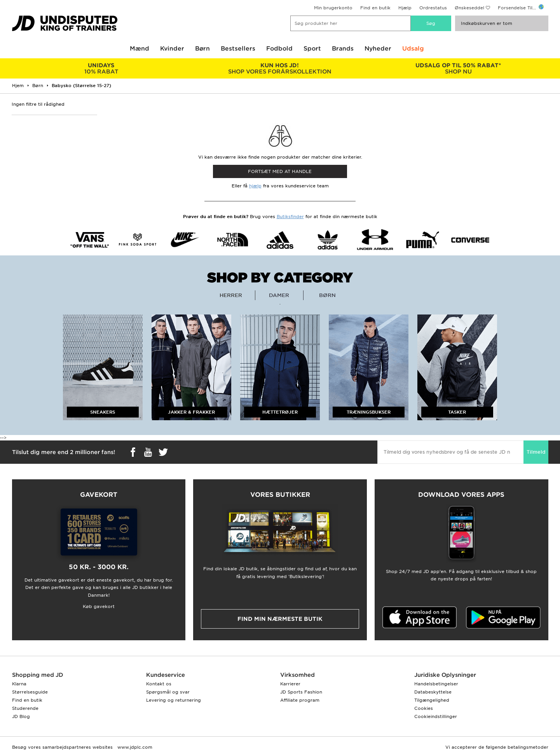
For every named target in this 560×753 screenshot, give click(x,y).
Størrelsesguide (30, 692)
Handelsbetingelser (436, 684)
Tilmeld (536, 452)
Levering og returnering (174, 700)
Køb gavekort (99, 606)
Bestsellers (238, 49)
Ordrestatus (433, 8)
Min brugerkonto (333, 8)
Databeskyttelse (433, 692)
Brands (343, 49)
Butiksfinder (290, 217)
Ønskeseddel (469, 8)
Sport (312, 49)
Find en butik (375, 8)
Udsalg (413, 49)
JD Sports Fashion (301, 692)
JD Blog (21, 716)
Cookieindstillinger (436, 716)
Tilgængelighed (432, 700)
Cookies (424, 708)
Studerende (25, 708)
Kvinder (172, 49)
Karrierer (290, 684)
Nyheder (378, 49)
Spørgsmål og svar (168, 692)
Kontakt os (159, 684)
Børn (202, 49)
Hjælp (405, 8)
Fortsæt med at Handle (280, 171)
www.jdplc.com (134, 747)
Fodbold (279, 49)
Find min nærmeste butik (280, 619)
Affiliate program (300, 700)
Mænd (140, 49)
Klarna (19, 684)
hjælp (255, 186)
